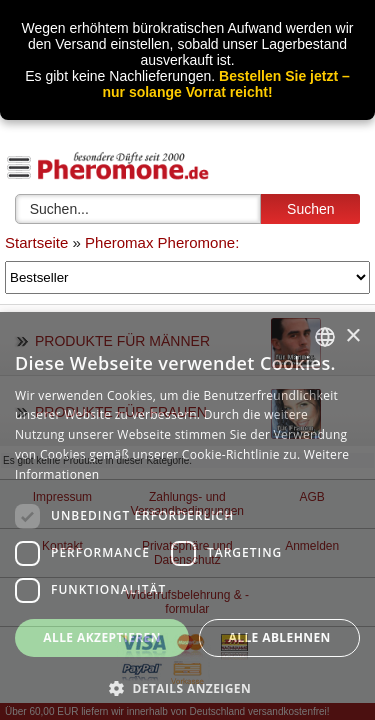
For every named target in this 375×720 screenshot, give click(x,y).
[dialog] (187, 516)
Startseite (36, 242)
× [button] (352, 336)
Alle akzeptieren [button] (102, 637)
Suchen (310, 209)
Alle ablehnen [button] (280, 637)
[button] (187, 687)
